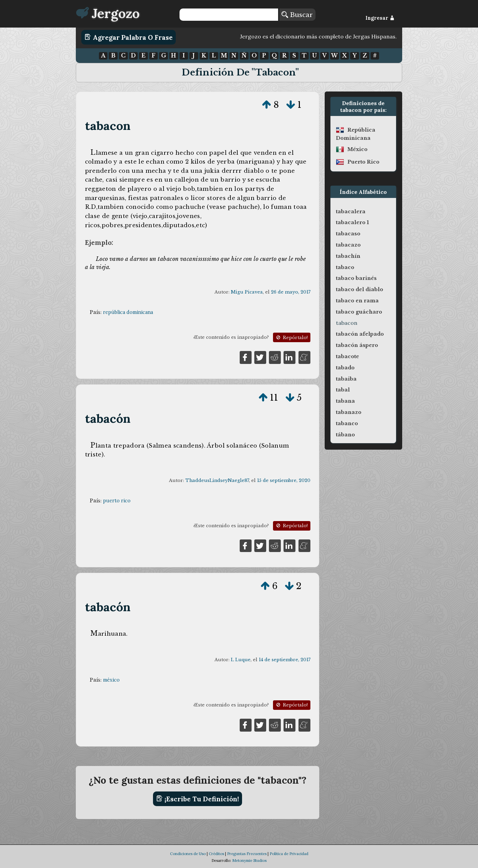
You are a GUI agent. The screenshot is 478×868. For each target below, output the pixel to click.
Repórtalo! (291, 338)
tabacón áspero (357, 345)
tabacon (108, 126)
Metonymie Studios (249, 861)
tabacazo (348, 245)
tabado (345, 368)
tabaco (345, 267)
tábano (345, 435)
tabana (345, 401)
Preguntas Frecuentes (247, 854)
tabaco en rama (357, 301)
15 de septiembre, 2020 (284, 480)
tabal (343, 390)
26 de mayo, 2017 (291, 292)
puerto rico (117, 501)
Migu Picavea (247, 292)
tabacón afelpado (360, 334)
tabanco (347, 423)
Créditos (216, 854)
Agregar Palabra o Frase (129, 37)
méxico (111, 680)
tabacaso (348, 234)
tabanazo (349, 412)
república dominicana (128, 312)
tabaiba (346, 379)
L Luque (241, 660)
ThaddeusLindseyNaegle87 (217, 480)
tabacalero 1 (352, 222)
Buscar (297, 15)
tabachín (348, 256)
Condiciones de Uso (188, 854)
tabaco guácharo (359, 312)
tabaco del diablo (360, 289)
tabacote (347, 356)
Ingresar (380, 18)
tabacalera (351, 212)
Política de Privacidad (289, 854)
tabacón (108, 419)
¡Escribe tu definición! (198, 799)
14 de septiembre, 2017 (285, 660)
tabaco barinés (356, 278)
